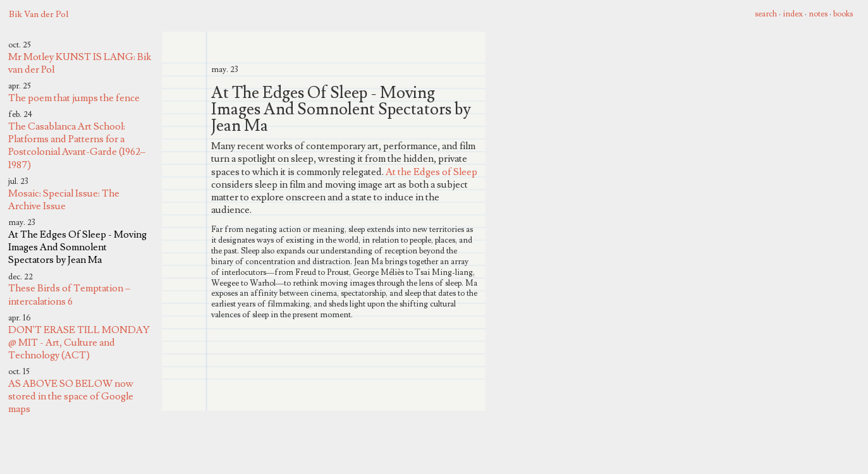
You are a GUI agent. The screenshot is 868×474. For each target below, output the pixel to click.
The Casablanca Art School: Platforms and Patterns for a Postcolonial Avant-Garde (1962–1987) (77, 146)
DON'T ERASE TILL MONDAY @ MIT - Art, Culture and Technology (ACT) (79, 343)
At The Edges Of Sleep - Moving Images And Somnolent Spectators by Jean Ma (77, 247)
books (843, 14)
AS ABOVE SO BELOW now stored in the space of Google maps (71, 396)
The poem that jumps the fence (74, 98)
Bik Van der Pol (39, 14)
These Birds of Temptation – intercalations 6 (69, 295)
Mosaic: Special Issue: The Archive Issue (64, 200)
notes (818, 14)
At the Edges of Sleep (431, 172)
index (793, 14)
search (766, 14)
